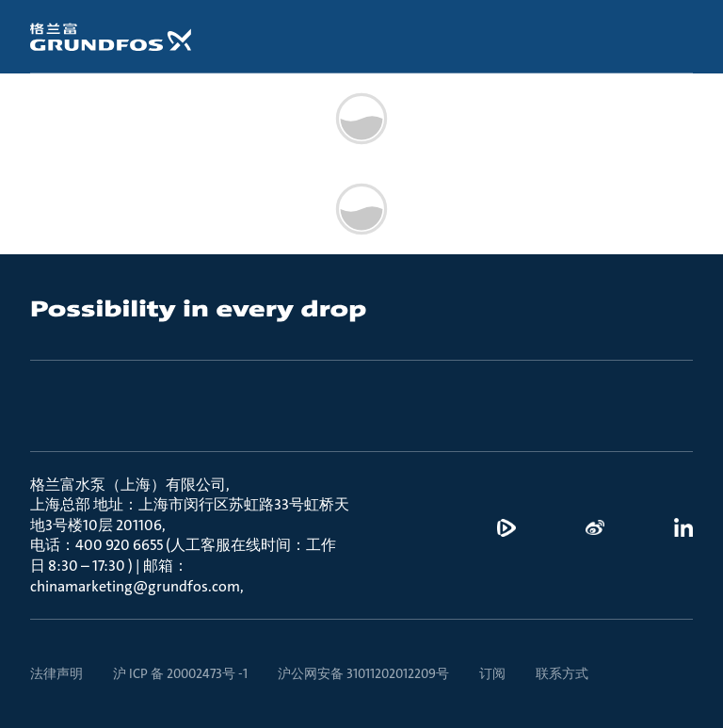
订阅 (492, 673)
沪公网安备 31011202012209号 (363, 673)
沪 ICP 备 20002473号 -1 (180, 673)
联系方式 (562, 673)
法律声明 (56, 673)
